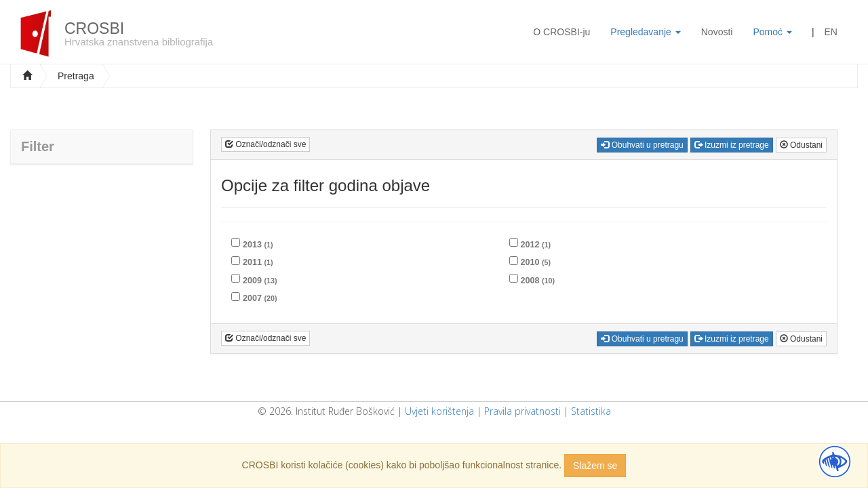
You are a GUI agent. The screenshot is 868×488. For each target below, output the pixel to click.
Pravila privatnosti (522, 411)
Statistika (591, 411)
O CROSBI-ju (561, 32)
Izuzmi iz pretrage (732, 145)
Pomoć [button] (772, 32)
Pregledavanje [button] (645, 32)
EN (831, 32)
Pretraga (76, 76)
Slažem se (595, 466)
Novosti (717, 32)
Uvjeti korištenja (439, 411)
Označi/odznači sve (265, 144)
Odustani (801, 145)
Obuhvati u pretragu (642, 145)
